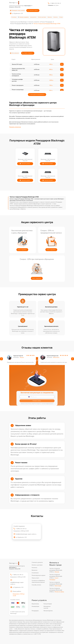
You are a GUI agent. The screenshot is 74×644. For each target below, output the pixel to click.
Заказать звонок (33, 10)
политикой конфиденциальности (47, 404)
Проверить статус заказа (17, 10)
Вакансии (50, 17)
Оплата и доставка (42, 17)
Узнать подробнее (22, 250)
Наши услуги (35, 578)
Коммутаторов (48, 604)
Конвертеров (35, 606)
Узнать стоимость (27, 53)
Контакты (56, 17)
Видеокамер (35, 604)
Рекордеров (35, 611)
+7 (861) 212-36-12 (55, 3)
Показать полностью (15, 127)
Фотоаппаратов (48, 611)
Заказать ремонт (26, 164)
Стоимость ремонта (37, 562)
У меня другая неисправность (37, 94)
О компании (14, 17)
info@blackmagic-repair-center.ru (17, 582)
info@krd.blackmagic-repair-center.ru (25, 534)
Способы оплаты (36, 585)
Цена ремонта (33, 17)
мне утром (53, 5)
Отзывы (61, 17)
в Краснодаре (28, 6)
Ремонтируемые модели (39, 575)
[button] (1, 361)
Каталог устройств (24, 17)
